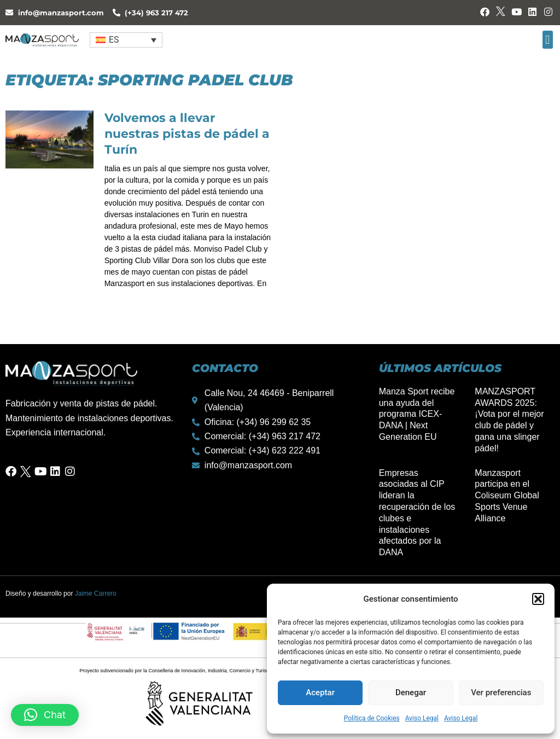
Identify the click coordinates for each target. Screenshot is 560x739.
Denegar (411, 693)
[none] (126, 40)
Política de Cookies (372, 718)
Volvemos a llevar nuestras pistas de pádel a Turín (187, 133)
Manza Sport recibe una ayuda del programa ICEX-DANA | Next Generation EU (417, 414)
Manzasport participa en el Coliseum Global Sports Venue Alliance (507, 496)
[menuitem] (126, 40)
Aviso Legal (422, 718)
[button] (538, 599)
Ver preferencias (501, 693)
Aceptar (320, 693)
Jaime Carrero (96, 593)
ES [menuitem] (114, 40)
